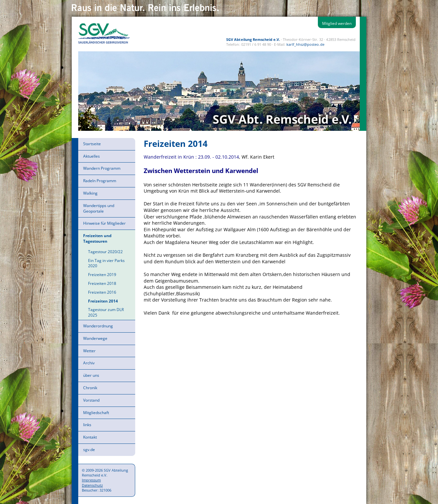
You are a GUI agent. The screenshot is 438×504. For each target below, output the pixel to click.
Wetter (89, 351)
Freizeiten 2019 (102, 275)
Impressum (91, 480)
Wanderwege (95, 338)
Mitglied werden (337, 23)
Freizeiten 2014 (103, 301)
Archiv (89, 363)
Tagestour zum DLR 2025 (106, 312)
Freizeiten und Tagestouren (97, 238)
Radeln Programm (100, 181)
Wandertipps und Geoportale (99, 208)
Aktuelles (91, 156)
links (87, 425)
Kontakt (90, 437)
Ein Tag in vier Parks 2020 (106, 263)
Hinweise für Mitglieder (104, 223)
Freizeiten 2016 (102, 292)
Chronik (90, 388)
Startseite (92, 144)
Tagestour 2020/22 (105, 252)
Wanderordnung (98, 326)
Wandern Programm (102, 168)
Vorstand (91, 400)
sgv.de (89, 450)
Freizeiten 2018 (102, 283)
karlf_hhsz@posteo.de (305, 44)
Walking (90, 193)
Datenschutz (92, 485)
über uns (91, 375)
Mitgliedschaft (96, 413)
